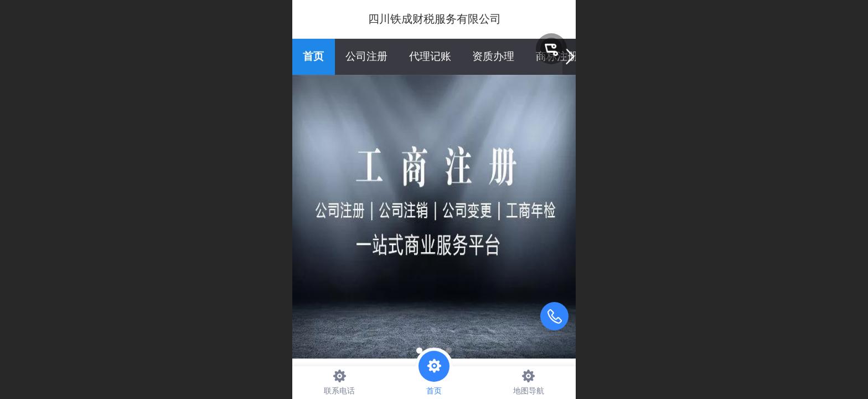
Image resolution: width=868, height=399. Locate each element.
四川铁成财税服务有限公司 (435, 19)
